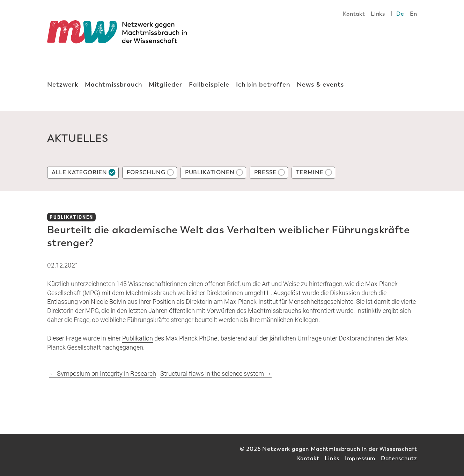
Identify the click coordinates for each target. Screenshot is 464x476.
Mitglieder (165, 85)
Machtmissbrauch (113, 85)
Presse (265, 172)
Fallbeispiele (209, 85)
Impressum (360, 458)
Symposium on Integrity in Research (103, 373)
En (414, 14)
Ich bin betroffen (263, 85)
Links (378, 14)
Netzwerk (63, 85)
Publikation (138, 338)
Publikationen (210, 172)
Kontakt (354, 14)
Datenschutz (399, 458)
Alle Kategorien (80, 172)
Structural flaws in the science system (216, 373)
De (400, 14)
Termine (310, 172)
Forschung (146, 172)
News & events (320, 85)
